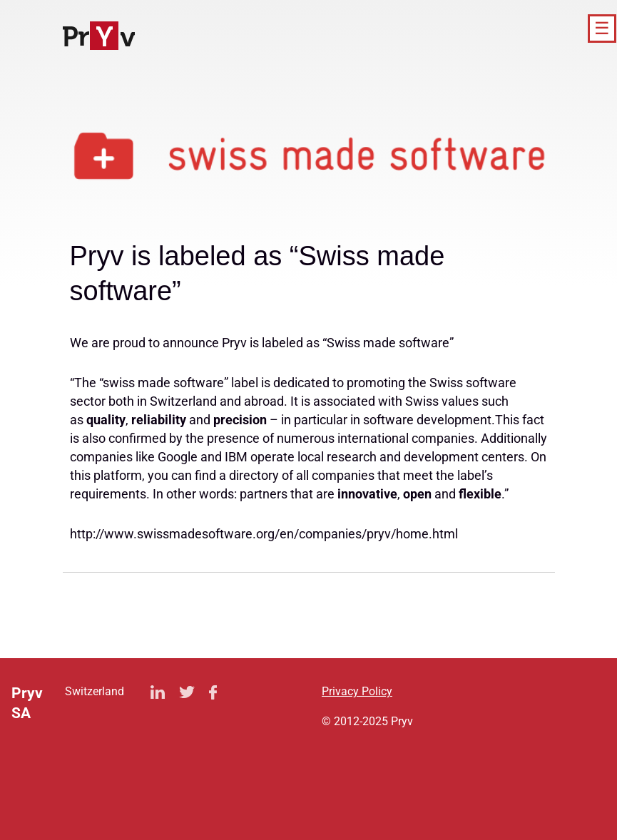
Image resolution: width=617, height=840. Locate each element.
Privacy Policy (357, 691)
